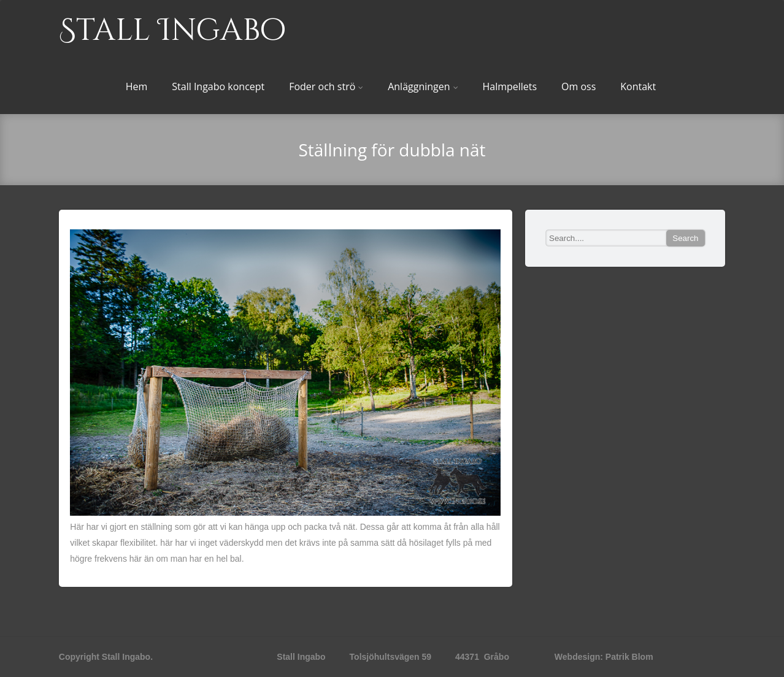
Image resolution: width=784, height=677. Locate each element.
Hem (137, 86)
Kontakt (638, 86)
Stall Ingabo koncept (218, 86)
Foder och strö (326, 86)
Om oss (578, 86)
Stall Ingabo (172, 31)
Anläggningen (423, 86)
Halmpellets (509, 86)
